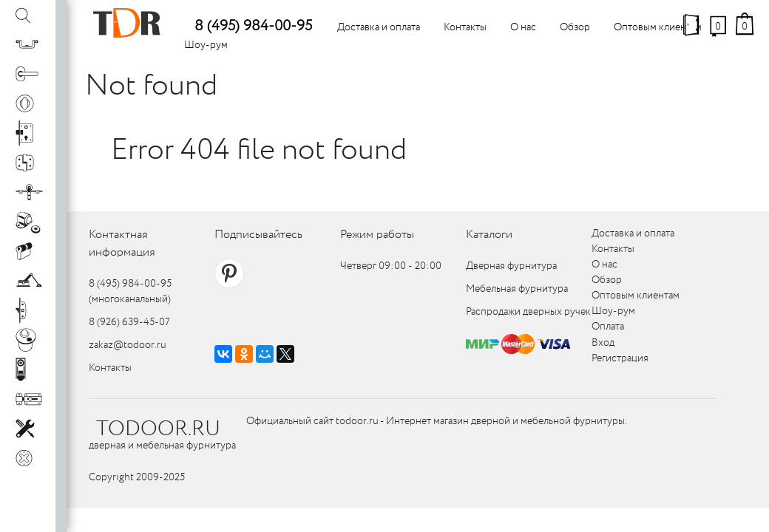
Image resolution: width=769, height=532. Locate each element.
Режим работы (377, 235)
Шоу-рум (206, 45)
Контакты (465, 27)
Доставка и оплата (379, 27)
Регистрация (620, 358)
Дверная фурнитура (511, 266)
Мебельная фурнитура (517, 289)
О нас (523, 27)
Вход (603, 343)
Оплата (608, 327)
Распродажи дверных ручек (528, 312)
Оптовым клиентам (658, 27)
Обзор (575, 27)
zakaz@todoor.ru (128, 345)
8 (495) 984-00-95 (253, 26)
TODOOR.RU (158, 429)
